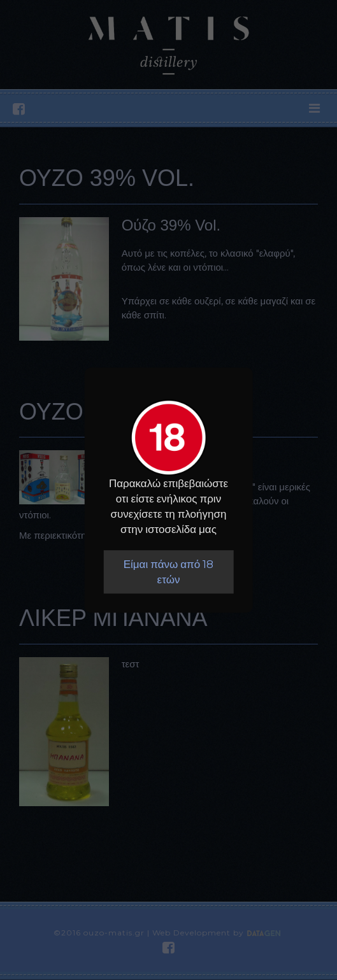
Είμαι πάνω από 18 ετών (169, 572)
